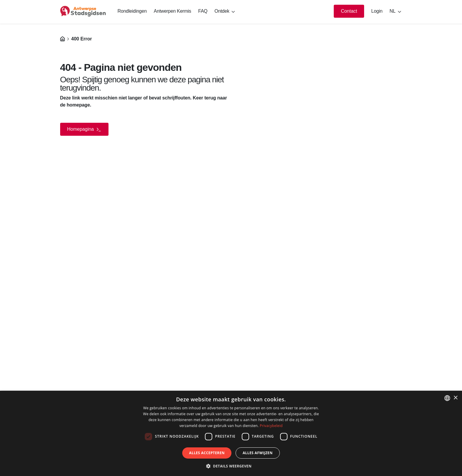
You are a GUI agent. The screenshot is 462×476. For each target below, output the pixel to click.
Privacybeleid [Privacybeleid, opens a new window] (271, 426)
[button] (231, 466)
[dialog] (231, 433)
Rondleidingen (132, 11)
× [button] (455, 398)
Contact (349, 11)
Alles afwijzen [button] (258, 453)
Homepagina (84, 129)
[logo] (83, 11)
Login (377, 11)
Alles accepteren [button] (207, 453)
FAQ (203, 11)
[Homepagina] (63, 39)
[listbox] (447, 398)
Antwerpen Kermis (173, 11)
